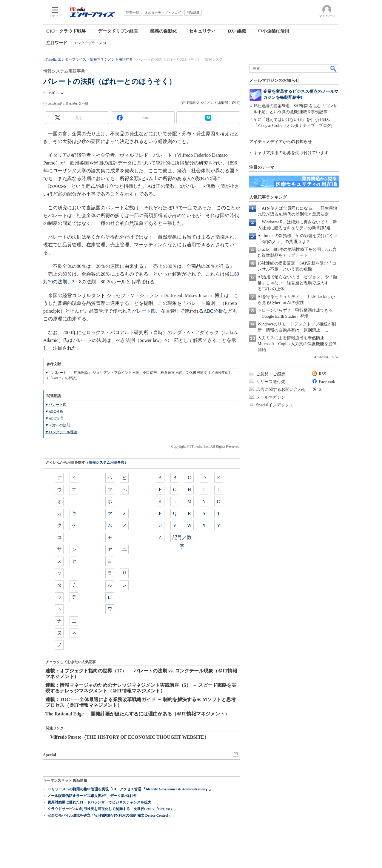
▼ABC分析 (54, 411)
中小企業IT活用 (274, 31)
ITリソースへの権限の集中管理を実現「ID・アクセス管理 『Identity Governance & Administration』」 (130, 789)
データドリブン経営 (118, 31)
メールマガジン (271, 397)
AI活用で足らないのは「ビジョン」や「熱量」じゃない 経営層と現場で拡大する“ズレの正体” (297, 283)
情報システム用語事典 (107, 463)
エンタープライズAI (90, 43)
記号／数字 (182, 539)
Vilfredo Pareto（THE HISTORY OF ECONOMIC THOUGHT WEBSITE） (130, 737)
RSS (322, 374)
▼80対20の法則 (58, 425)
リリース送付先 (271, 382)
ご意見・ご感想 (271, 374)
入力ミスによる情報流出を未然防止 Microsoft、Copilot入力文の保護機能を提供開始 (297, 344)
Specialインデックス (275, 405)
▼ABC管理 (54, 418)
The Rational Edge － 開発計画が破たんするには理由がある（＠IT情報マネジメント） (137, 714)
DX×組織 (237, 31)
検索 (334, 68)
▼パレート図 (56, 405)
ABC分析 (213, 311)
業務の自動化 (164, 31)
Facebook (327, 382)
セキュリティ (202, 31)
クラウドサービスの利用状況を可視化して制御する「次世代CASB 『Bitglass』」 (112, 809)
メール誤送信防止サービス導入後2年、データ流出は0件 (92, 796)
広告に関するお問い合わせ (281, 390)
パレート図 (144, 311)
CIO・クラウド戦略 (66, 31)
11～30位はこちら (325, 357)
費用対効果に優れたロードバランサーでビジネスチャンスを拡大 (99, 802)
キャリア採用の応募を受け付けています (291, 153)
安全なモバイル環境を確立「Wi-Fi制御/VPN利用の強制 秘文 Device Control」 (110, 815)
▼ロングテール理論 (61, 432)
